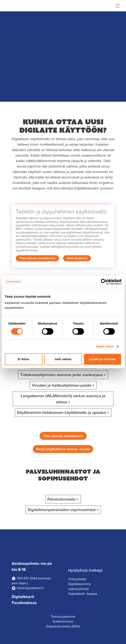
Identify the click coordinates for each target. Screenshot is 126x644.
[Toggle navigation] (118, 6)
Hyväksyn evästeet (102, 359)
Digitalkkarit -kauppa (83, 594)
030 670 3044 (27, 578)
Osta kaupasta (77, 258)
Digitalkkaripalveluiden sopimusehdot (64, 509)
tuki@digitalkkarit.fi (30, 588)
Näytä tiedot (105, 346)
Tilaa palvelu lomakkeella (37, 258)
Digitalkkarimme (80, 584)
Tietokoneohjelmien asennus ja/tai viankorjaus (61, 375)
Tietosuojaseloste (63, 616)
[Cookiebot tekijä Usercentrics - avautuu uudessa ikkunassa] (104, 282)
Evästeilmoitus (63, 621)
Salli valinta (63, 359)
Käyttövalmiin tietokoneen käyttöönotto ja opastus (62, 412)
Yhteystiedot (77, 579)
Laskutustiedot (78, 589)
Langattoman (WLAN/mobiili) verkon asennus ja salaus (63, 399)
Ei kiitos (24, 359)
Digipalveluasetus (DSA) (63, 626)
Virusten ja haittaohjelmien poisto (62, 385)
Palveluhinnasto (64, 499)
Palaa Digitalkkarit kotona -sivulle (63, 449)
